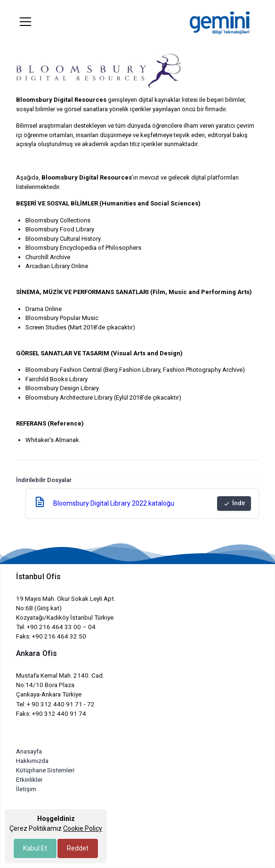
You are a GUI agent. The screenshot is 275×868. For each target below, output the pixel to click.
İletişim (26, 789)
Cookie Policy (83, 828)
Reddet (78, 848)
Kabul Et (35, 848)
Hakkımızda (32, 761)
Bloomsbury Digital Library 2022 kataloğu (114, 503)
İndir (234, 503)
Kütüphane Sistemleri (45, 770)
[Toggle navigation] (25, 22)
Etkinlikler (29, 780)
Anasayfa (29, 751)
